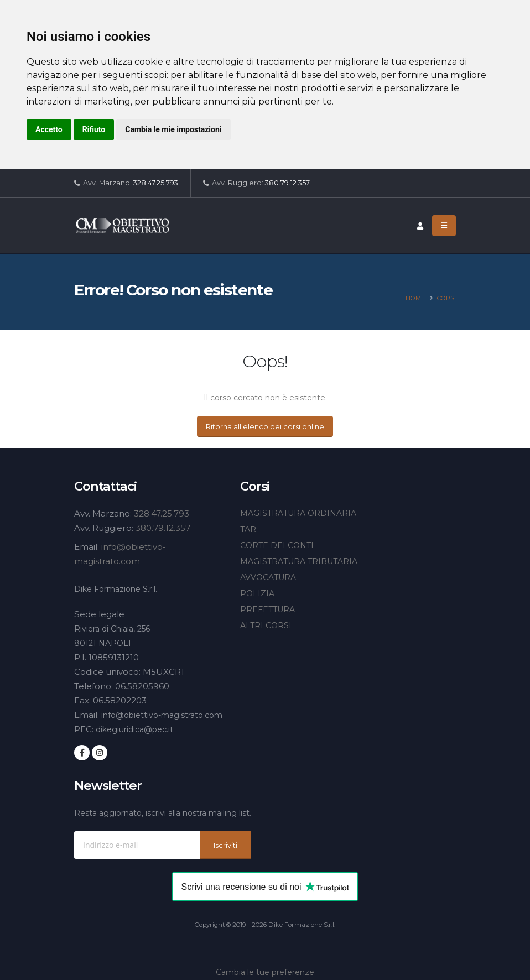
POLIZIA (257, 593)
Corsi (446, 298)
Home (415, 298)
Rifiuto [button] (94, 129)
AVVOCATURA (268, 577)
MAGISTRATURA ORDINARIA (298, 513)
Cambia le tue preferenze (265, 972)
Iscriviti (225, 845)
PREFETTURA (267, 609)
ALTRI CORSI (266, 625)
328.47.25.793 (156, 183)
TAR (248, 529)
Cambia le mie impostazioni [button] (173, 129)
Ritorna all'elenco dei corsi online (265, 427)
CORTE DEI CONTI (277, 545)
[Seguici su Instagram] (100, 753)
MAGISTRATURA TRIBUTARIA (299, 561)
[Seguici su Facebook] (82, 753)
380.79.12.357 (287, 183)
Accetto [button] (49, 129)
